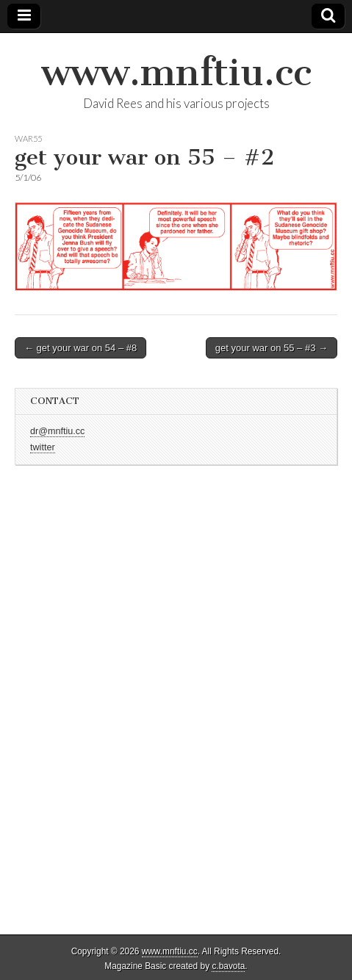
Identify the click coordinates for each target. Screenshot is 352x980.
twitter (43, 447)
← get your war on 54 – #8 (80, 348)
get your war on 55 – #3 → (272, 348)
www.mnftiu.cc (176, 72)
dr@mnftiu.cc (57, 431)
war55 (28, 138)
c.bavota (228, 966)
